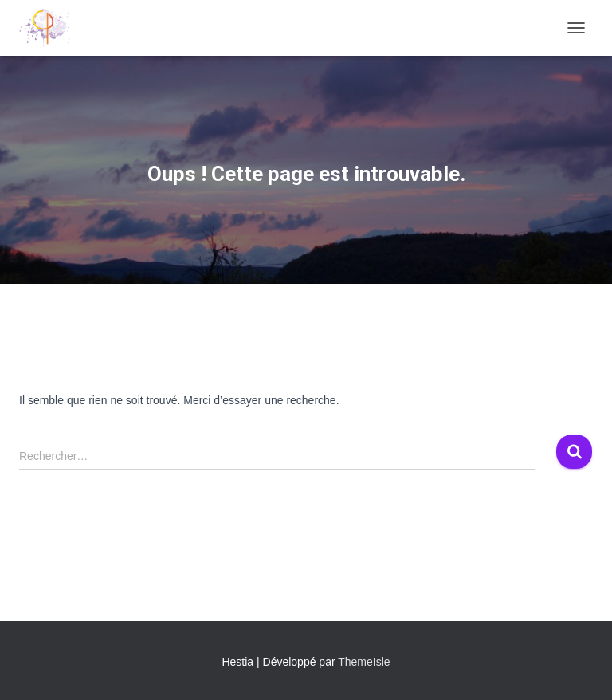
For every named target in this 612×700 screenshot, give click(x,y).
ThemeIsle (364, 662)
